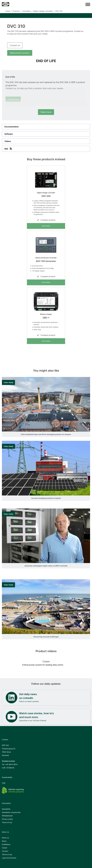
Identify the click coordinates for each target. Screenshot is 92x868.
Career (5, 848)
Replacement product (20, 53)
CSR (4, 783)
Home (8, 11)
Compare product (46, 220)
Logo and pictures (9, 858)
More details (46, 226)
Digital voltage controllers (43, 11)
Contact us (15, 45)
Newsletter (6, 809)
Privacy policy (7, 819)
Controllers (26, 11)
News (4, 841)
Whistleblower (7, 816)
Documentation (12, 127)
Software (9, 134)
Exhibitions (6, 844)
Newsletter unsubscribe (11, 812)
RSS (9, 149)
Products (16, 11)
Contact (5, 851)
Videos (8, 141)
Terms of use (7, 822)
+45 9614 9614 (11, 764)
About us (5, 838)
